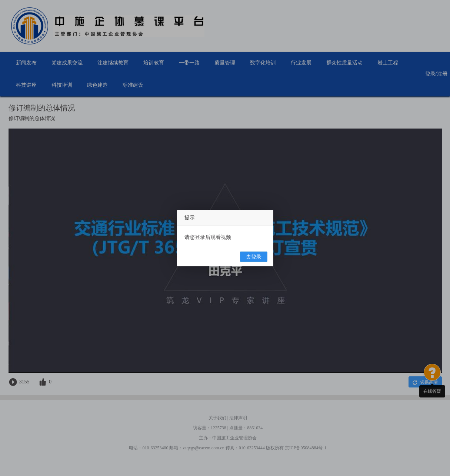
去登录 (254, 257)
